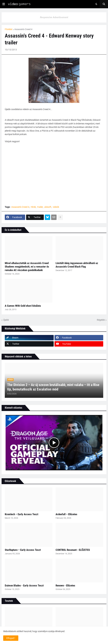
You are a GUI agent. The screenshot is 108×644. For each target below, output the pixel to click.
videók (56, 207)
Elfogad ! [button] (11, 638)
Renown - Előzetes (65, 585)
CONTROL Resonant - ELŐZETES (73, 550)
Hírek (33, 207)
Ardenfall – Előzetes (66, 514)
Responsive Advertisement (54, 17)
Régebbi (101, 320)
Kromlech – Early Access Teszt (22, 514)
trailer (40, 207)
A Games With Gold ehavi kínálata (23, 306)
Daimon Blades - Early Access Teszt (24, 585)
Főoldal (8, 29)
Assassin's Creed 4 (23, 29)
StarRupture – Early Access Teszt (23, 550)
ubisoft (48, 207)
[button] (4, 4)
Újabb (6, 320)
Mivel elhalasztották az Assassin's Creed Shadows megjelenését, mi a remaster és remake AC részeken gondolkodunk (27, 267)
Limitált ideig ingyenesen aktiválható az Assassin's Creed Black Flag (77, 265)
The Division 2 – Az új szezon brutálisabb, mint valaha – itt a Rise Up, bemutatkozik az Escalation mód (53, 387)
